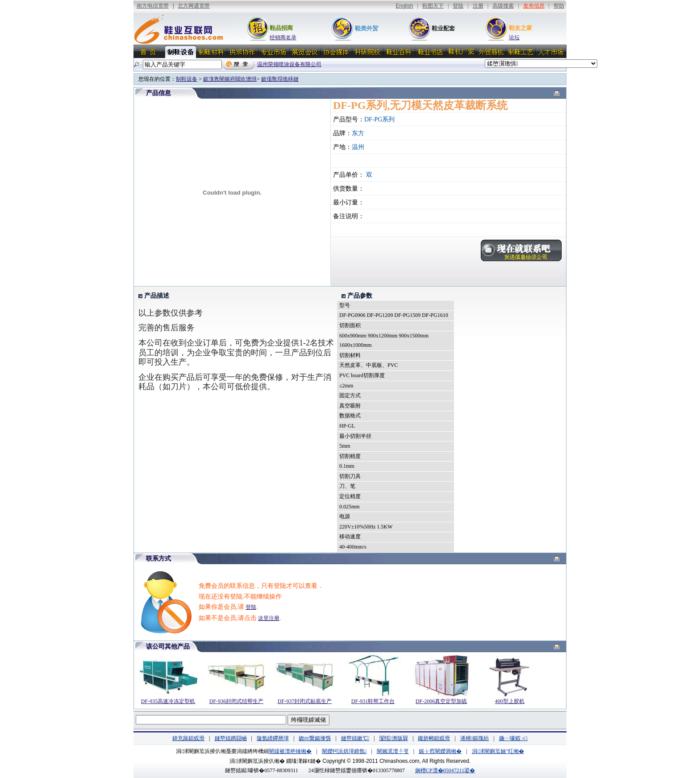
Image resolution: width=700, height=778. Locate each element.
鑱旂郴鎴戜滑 (434, 738)
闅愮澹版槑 (394, 738)
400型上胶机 (510, 701)
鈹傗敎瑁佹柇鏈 (280, 79)
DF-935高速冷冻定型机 (168, 701)
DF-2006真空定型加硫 (441, 701)
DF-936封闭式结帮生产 (236, 701)
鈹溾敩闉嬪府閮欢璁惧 (230, 79)
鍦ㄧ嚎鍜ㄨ (513, 738)
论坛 (514, 37)
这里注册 (269, 618)
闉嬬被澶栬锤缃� (290, 751)
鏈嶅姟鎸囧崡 (231, 738)
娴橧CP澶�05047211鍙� (445, 770)
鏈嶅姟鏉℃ (355, 738)
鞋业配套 (443, 28)
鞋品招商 (281, 28)
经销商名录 (283, 37)
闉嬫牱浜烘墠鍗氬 (344, 751)
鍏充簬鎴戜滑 (188, 738)
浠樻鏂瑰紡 (475, 738)
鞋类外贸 (367, 28)
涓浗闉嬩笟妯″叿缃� (498, 751)
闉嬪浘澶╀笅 (393, 751)
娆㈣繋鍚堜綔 (315, 738)
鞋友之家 (521, 28)
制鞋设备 (187, 79)
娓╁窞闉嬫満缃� (440, 751)
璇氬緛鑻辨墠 (273, 738)
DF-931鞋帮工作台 (373, 701)
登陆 (251, 607)
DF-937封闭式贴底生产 (305, 701)
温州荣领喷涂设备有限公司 (289, 64)
